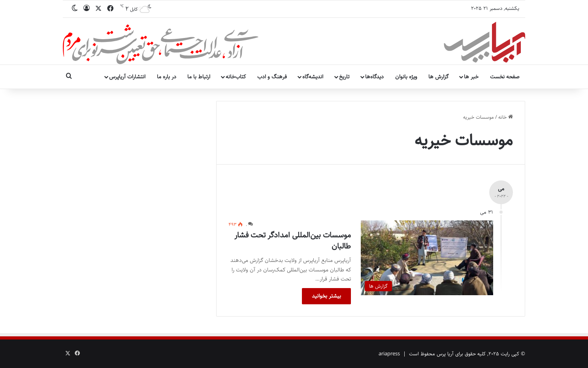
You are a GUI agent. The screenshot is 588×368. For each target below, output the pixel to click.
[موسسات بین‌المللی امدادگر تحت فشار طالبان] (427, 258)
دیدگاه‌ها (374, 77)
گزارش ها (438, 77)
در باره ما (167, 77)
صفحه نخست (505, 77)
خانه (506, 117)
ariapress (389, 354)
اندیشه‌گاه (313, 77)
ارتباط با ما (199, 77)
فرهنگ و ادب (272, 77)
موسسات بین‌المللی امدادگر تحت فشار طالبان (293, 241)
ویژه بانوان (406, 77)
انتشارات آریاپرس (127, 77)
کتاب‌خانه (236, 77)
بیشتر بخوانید (326, 296)
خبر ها (471, 77)
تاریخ (344, 77)
